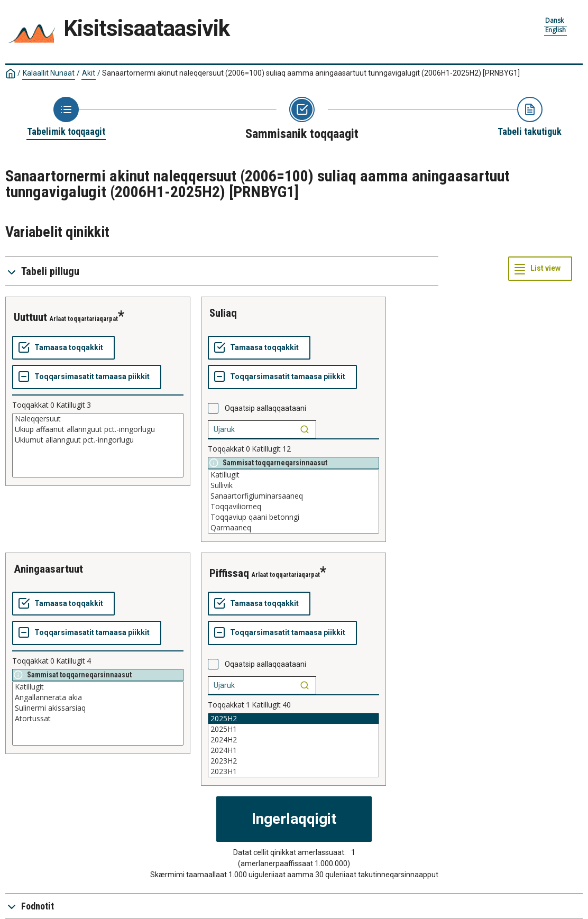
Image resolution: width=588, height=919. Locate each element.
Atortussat (98, 719)
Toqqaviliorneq (293, 507)
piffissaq (229, 573)
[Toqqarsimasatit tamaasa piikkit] (87, 377)
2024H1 (293, 750)
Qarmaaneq (293, 528)
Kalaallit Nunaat (49, 73)
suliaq (223, 313)
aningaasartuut (48, 569)
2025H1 (293, 729)
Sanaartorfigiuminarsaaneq (293, 496)
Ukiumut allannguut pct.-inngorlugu (98, 440)
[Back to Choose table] (66, 117)
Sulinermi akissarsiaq (98, 708)
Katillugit (293, 475)
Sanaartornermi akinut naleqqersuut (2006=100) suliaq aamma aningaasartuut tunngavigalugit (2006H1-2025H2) (311, 73)
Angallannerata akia (98, 697)
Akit (89, 73)
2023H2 (293, 761)
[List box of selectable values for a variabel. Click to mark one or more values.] (98, 445)
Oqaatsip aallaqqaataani (265, 408)
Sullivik (293, 485)
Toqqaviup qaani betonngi (293, 517)
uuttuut (30, 317)
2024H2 (293, 740)
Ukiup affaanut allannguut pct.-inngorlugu (98, 429)
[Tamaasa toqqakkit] (63, 348)
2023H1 (293, 771)
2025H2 (293, 719)
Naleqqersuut (98, 419)
